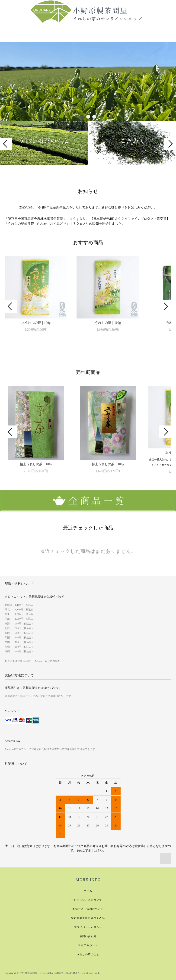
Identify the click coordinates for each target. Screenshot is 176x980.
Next (170, 144)
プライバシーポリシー (88, 927)
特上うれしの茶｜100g (108, 464)
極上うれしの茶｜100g (36, 464)
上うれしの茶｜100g (36, 323)
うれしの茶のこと (88, 954)
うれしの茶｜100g (108, 323)
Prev (6, 144)
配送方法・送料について (88, 909)
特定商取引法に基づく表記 (88, 918)
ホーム (88, 891)
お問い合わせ (88, 936)
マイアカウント (88, 945)
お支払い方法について (88, 900)
